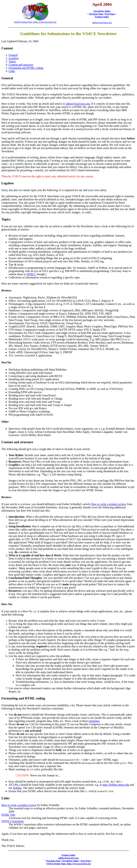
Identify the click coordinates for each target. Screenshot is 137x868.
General (13, 55)
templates (94, 721)
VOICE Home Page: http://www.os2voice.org (35, 22)
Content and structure (21, 65)
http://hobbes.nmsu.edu (116, 785)
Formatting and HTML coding (26, 68)
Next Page (110, 14)
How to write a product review (109, 504)
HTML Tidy (8, 815)
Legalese (14, 58)
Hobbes (17, 788)
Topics (12, 61)
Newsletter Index (102, 11)
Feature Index (102, 17)
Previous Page (96, 14)
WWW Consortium (13, 821)
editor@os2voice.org (102, 22)
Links (12, 71)
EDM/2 (31, 274)
